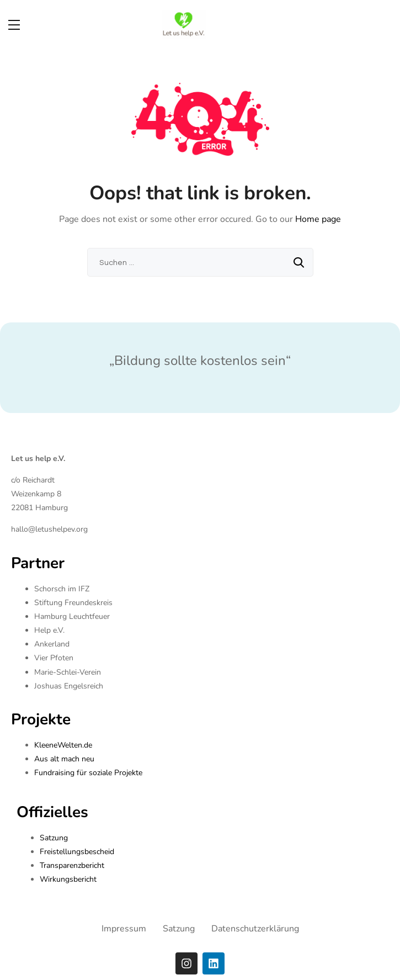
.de (87, 745)
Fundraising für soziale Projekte (88, 773)
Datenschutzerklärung (255, 929)
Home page (318, 219)
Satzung (54, 838)
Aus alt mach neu (64, 759)
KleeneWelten (58, 745)
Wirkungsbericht (68, 879)
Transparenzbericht (72, 865)
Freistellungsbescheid (77, 852)
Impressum (124, 929)
